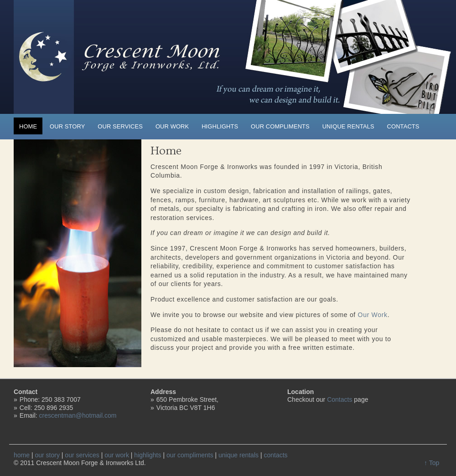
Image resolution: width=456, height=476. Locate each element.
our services (120, 126)
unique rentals (348, 126)
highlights (220, 126)
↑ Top (432, 463)
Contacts (339, 399)
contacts (403, 126)
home (28, 126)
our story (67, 126)
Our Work (373, 315)
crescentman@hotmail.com (78, 415)
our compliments (280, 126)
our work (172, 126)
